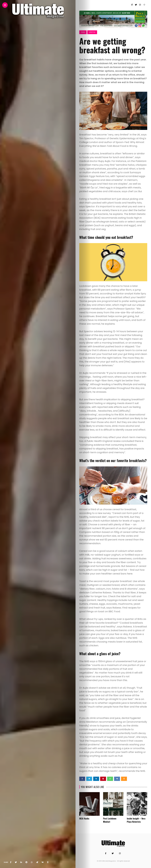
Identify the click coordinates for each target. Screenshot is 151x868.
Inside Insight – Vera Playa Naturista (136, 820)
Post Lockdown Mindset (110, 820)
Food (83, 32)
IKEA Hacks (84, 818)
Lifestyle (92, 32)
